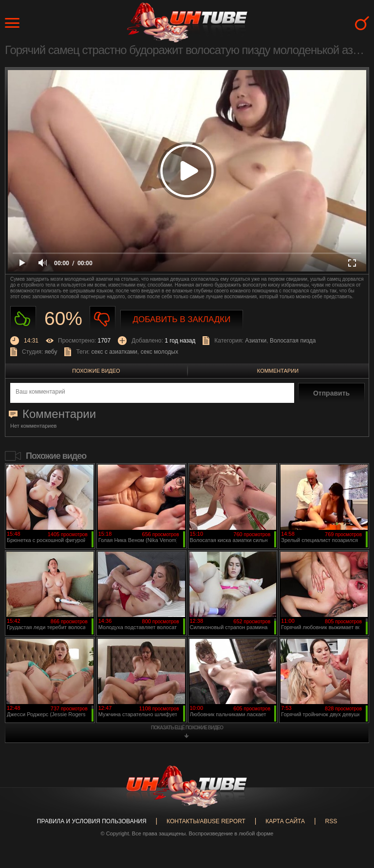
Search (362, 23)
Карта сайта (285, 821)
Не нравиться (103, 319)
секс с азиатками (115, 352)
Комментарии (278, 371)
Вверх (352, 817)
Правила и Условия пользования (92, 821)
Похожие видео (96, 371)
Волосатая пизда (293, 341)
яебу (51, 352)
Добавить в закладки (182, 319)
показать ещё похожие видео (187, 728)
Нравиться (23, 319)
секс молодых (159, 352)
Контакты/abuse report (206, 821)
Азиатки (256, 341)
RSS (331, 821)
